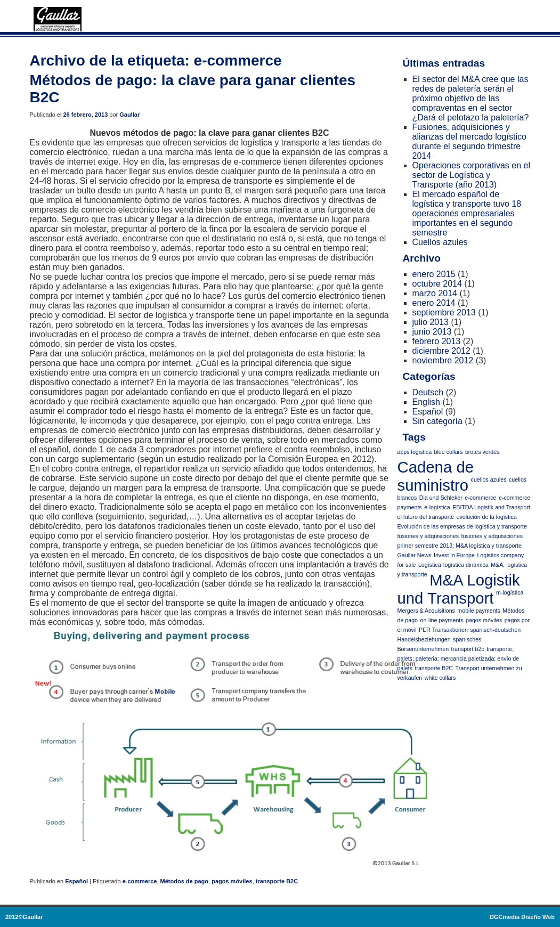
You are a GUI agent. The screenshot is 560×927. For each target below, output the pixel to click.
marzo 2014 (435, 293)
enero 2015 (434, 274)
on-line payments (441, 620)
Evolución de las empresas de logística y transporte (462, 526)
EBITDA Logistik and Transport (491, 507)
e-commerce (140, 881)
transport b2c (468, 649)
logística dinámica (466, 565)
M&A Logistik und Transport (459, 589)
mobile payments (479, 611)
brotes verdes (482, 452)
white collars (440, 678)
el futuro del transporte (426, 517)
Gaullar (129, 115)
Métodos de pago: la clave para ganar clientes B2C (193, 89)
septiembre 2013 (444, 312)
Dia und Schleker (441, 498)
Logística (430, 565)
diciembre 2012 (441, 351)
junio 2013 (432, 332)
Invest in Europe (454, 555)
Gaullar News (415, 555)
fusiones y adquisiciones (428, 536)
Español (76, 881)
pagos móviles (232, 881)
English (426, 402)
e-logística (437, 507)
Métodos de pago (184, 881)
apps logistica (415, 452)
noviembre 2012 (443, 360)
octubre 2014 (437, 284)
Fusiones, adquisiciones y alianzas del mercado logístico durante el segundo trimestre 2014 (469, 141)
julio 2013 (431, 322)
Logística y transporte (58, 19)
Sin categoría (437, 421)
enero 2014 (434, 303)
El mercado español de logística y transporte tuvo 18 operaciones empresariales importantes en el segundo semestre (467, 213)
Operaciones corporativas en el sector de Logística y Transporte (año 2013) (471, 175)
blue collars (449, 452)
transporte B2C (277, 881)
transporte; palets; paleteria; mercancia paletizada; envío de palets (458, 658)
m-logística (510, 592)
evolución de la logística (487, 517)
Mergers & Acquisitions (426, 611)
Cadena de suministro (436, 476)
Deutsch (428, 392)
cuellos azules (489, 479)
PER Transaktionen (443, 630)
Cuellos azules (440, 242)
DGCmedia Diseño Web (522, 917)
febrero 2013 (437, 341)
